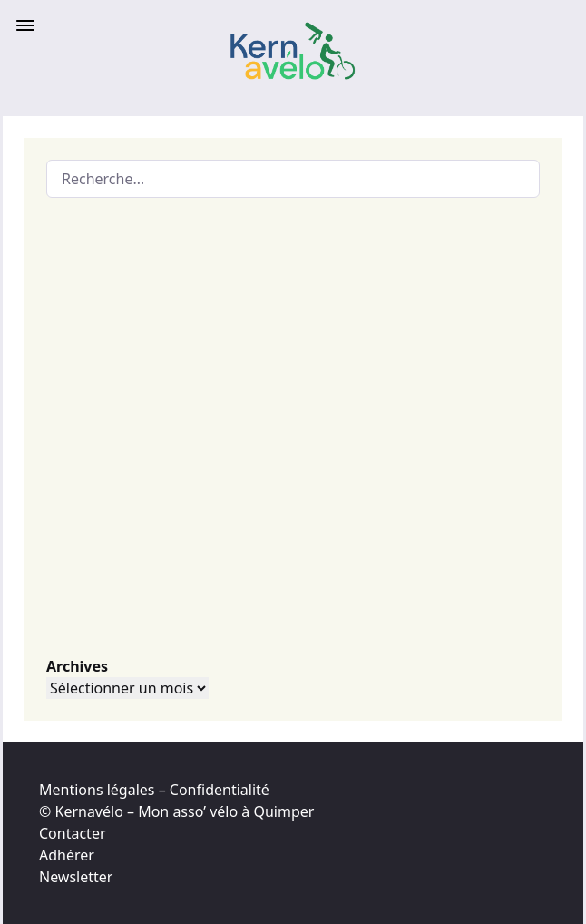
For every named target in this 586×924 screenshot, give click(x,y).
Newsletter (76, 877)
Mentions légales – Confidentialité (154, 790)
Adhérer (67, 855)
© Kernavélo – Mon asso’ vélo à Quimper (176, 811)
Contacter (73, 833)
